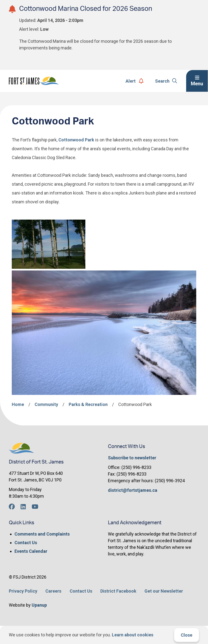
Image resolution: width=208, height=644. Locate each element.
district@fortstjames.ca (133, 490)
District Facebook (118, 591)
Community (46, 404)
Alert (135, 81)
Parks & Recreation (88, 404)
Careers (53, 591)
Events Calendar (31, 551)
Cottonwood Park (76, 140)
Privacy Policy (23, 591)
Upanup (39, 605)
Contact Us (26, 543)
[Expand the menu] (197, 81)
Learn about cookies (133, 635)
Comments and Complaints (42, 534)
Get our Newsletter (164, 591)
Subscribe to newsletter (132, 458)
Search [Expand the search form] (166, 81)
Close (187, 635)
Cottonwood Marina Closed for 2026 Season (86, 9)
